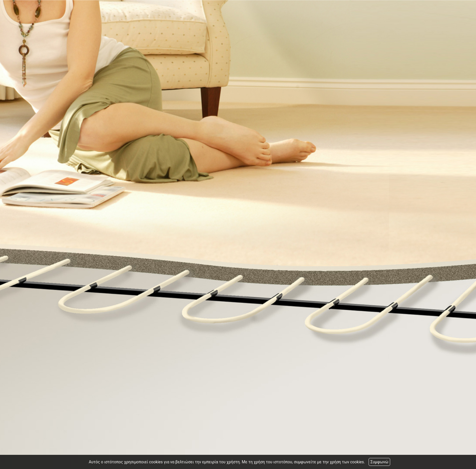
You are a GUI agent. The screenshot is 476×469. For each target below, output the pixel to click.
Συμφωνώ (379, 462)
